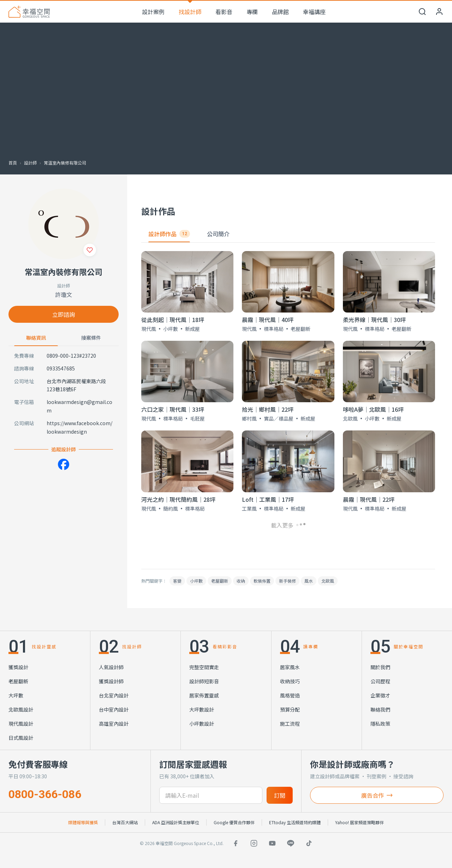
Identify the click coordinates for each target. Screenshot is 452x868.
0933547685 (61, 368)
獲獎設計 (18, 667)
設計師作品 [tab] (169, 234)
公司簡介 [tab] (218, 234)
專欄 (252, 12)
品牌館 (280, 12)
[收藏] (90, 250)
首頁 (13, 163)
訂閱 (280, 795)
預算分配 (290, 709)
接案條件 (91, 338)
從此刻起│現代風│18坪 (173, 320)
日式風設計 (21, 738)
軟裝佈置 (262, 581)
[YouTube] (272, 843)
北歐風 (328, 581)
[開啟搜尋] (422, 12)
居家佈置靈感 (204, 695)
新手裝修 (287, 581)
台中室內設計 (114, 709)
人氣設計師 (111, 667)
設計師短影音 (204, 681)
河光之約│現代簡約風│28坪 (178, 499)
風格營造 (290, 695)
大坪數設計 (202, 709)
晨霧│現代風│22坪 (369, 499)
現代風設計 (21, 724)
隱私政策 (380, 724)
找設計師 (190, 12)
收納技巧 (290, 681)
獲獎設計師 (111, 681)
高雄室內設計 (114, 724)
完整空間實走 (204, 667)
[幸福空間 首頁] (29, 12)
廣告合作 (377, 795)
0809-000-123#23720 (71, 356)
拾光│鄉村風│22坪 (268, 409)
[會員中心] (439, 12)
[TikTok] (309, 843)
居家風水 (290, 667)
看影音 (224, 12)
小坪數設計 (202, 724)
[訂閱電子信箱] (211, 795)
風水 (309, 581)
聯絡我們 (380, 709)
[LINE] (291, 843)
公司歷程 (380, 681)
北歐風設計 (21, 709)
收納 (241, 581)
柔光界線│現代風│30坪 (374, 320)
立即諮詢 (64, 314)
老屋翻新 (220, 581)
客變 (177, 581)
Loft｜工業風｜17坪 (268, 499)
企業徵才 (380, 695)
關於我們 (380, 667)
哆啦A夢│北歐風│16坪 (373, 409)
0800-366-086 (45, 794)
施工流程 (290, 724)
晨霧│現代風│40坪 (268, 320)
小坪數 (196, 581)
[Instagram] (254, 843)
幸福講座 (314, 12)
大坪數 (16, 695)
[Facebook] (64, 464)
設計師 (30, 163)
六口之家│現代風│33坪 (173, 409)
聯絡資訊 (36, 338)
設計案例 (153, 12)
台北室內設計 (114, 695)
